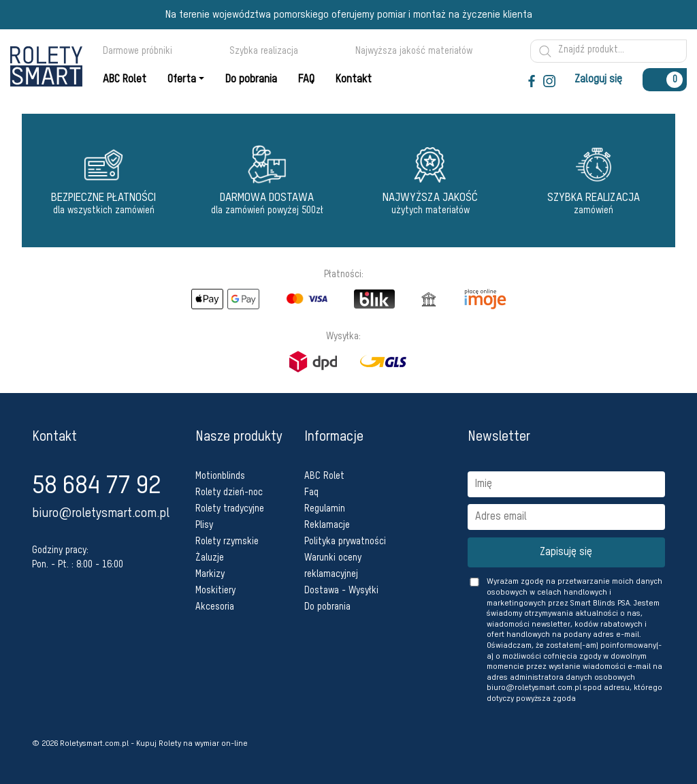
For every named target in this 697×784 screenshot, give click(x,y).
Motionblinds (220, 476)
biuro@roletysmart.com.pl (101, 514)
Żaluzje (210, 558)
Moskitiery (215, 591)
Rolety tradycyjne (230, 509)
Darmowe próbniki (144, 51)
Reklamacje (327, 525)
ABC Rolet (324, 476)
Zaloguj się (598, 80)
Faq (311, 492)
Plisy (204, 525)
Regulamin (325, 509)
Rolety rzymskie (227, 542)
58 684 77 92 (96, 486)
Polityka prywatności (345, 542)
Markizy (210, 574)
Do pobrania (327, 607)
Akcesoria (215, 607)
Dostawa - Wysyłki (341, 591)
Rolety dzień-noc (229, 492)
